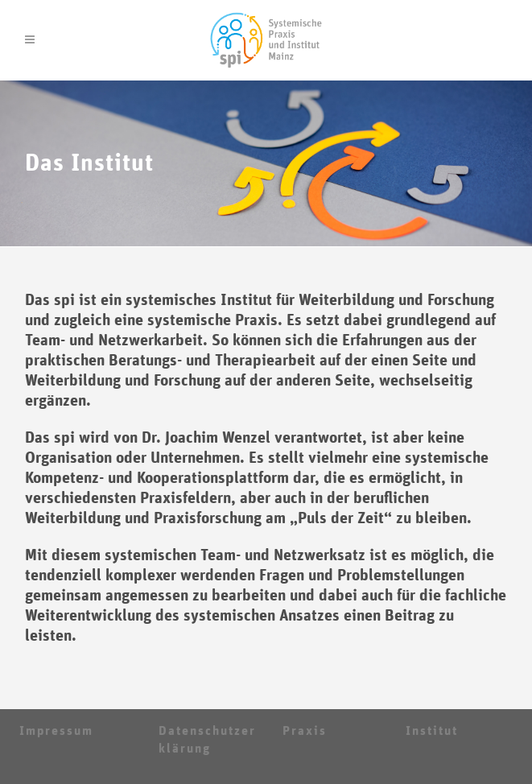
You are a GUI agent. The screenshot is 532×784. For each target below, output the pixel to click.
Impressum (56, 731)
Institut (432, 731)
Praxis (305, 731)
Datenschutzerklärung (207, 740)
